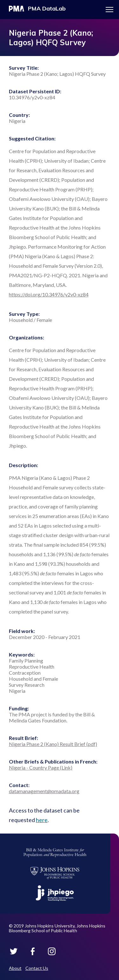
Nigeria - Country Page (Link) (41, 767)
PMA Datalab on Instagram (52, 951)
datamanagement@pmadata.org (44, 791)
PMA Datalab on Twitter (14, 951)
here (42, 820)
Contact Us (37, 968)
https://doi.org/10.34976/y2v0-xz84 (49, 294)
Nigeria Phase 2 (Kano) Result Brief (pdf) (53, 744)
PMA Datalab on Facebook (33, 951)
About (15, 968)
